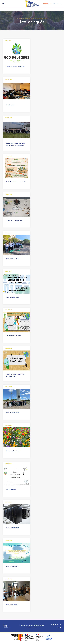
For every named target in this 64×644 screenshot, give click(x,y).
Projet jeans (10, 105)
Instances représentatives (39, 18)
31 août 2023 (8, 502)
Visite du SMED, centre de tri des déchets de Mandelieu (15, 145)
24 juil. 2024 (8, 41)
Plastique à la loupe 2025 (14, 220)
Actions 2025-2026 (12, 259)
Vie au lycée (26, 18)
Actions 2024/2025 (12, 297)
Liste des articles (39, 625)
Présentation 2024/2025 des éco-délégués (16, 375)
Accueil (19, 18)
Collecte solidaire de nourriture (16, 182)
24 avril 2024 (8, 425)
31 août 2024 (8, 310)
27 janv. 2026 (8, 156)
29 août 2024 (8, 387)
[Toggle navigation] (3, 3)
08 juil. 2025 (8, 271)
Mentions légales (28, 625)
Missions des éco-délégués (15, 67)
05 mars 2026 (9, 118)
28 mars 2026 (9, 79)
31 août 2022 (8, 541)
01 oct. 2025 (8, 233)
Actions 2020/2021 (12, 605)
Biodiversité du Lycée (13, 451)
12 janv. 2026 (8, 195)
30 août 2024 (8, 348)
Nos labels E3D (11, 489)
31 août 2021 (8, 579)
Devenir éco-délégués (13, 336)
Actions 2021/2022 (12, 566)
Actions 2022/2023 (12, 528)
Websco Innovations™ (32, 627)
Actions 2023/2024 (12, 413)
